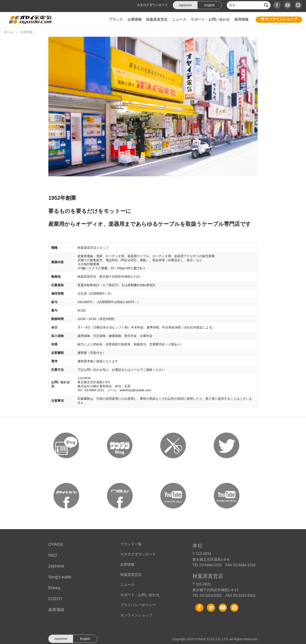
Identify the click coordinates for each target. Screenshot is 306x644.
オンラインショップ (279, 19)
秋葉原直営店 (157, 19)
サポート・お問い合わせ (210, 19)
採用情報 (241, 19)
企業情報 (135, 19)
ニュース (179, 19)
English (210, 5)
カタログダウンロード (152, 5)
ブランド (116, 19)
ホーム (8, 32)
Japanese (185, 5)
